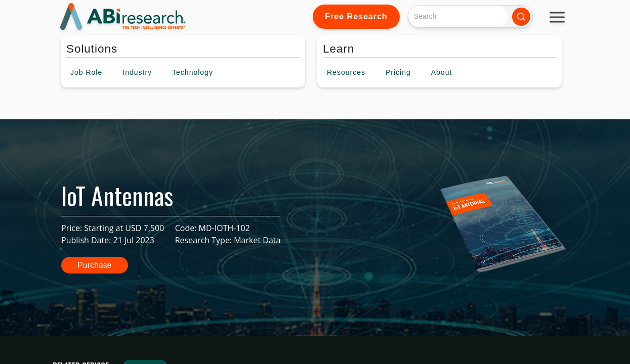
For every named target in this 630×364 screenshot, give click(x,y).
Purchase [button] (95, 265)
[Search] (458, 16)
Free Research (356, 16)
